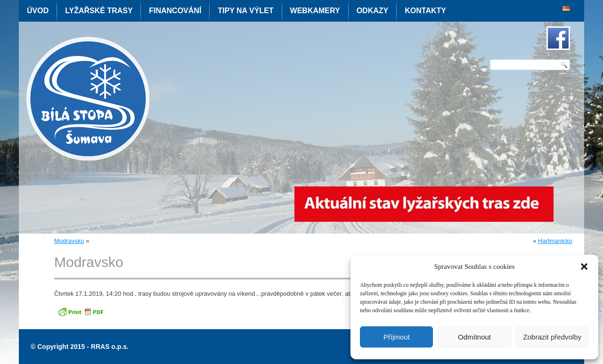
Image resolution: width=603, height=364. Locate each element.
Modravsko (69, 241)
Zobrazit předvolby (552, 337)
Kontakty (425, 11)
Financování (175, 11)
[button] (584, 267)
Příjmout (397, 337)
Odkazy (373, 11)
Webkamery (315, 11)
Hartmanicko (555, 241)
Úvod (38, 11)
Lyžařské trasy (99, 11)
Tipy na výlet (245, 11)
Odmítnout (474, 337)
